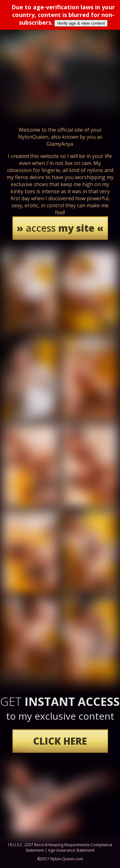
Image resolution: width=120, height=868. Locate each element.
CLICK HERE (60, 741)
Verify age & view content (81, 23)
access (60, 228)
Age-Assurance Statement (71, 850)
